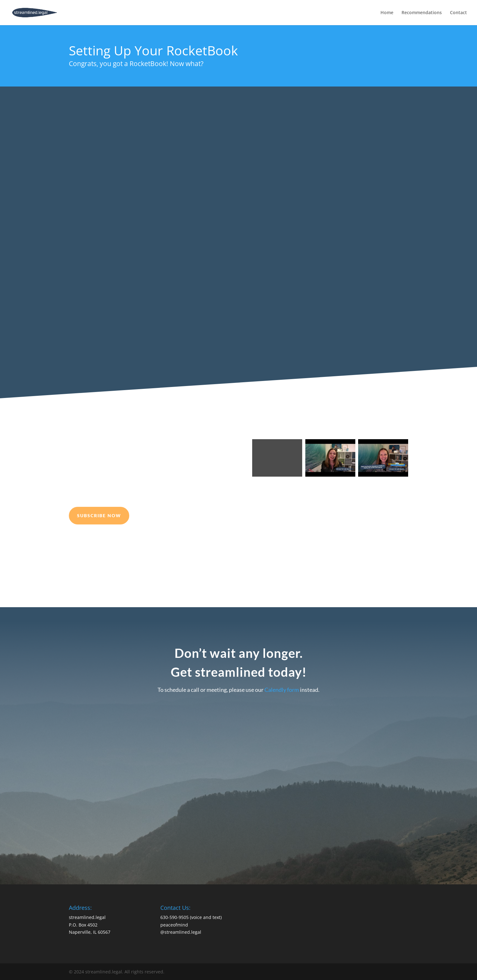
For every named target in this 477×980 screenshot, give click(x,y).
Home (387, 13)
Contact (458, 13)
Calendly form (282, 690)
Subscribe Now (99, 515)
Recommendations (422, 13)
